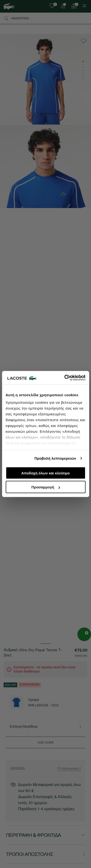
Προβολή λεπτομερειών (55, 458)
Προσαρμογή (46, 487)
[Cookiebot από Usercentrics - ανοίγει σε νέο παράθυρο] (65, 378)
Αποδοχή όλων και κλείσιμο (45, 473)
